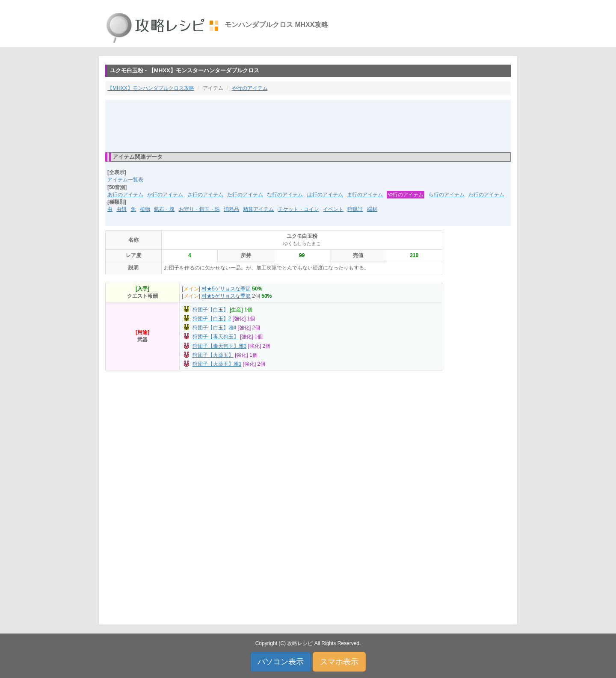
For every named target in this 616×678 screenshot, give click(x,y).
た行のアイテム (245, 195)
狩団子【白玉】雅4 (215, 328)
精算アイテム (258, 209)
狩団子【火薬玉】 (213, 355)
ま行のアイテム (365, 195)
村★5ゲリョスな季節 (226, 289)
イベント (333, 209)
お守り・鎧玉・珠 (199, 209)
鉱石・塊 (164, 209)
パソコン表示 (281, 662)
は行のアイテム (325, 195)
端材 (372, 209)
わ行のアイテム (486, 195)
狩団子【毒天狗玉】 (216, 337)
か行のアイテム (165, 195)
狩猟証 (355, 209)
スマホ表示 (339, 662)
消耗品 (231, 209)
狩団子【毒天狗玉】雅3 (220, 346)
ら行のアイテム (447, 195)
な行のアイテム (285, 195)
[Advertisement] (308, 125)
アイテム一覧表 (125, 180)
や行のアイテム (250, 88)
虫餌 (121, 209)
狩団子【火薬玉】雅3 (217, 364)
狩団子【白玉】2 (212, 319)
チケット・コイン (299, 209)
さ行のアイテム (205, 195)
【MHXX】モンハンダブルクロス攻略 (151, 88)
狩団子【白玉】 (210, 310)
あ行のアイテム (125, 195)
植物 (145, 209)
